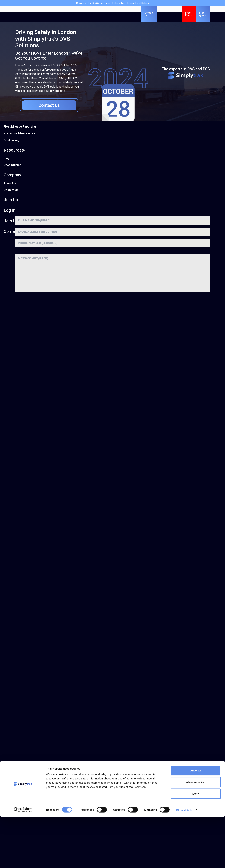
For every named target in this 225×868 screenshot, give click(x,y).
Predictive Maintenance (20, 133)
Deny (196, 845)
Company (13, 175)
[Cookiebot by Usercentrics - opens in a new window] (23, 861)
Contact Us (11, 190)
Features (88, 14)
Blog (7, 158)
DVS (52, 14)
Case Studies (12, 165)
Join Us (11, 200)
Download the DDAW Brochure (93, 3)
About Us (10, 183)
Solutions (68, 14)
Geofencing (12, 140)
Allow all (196, 822)
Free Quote (203, 14)
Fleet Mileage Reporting (20, 127)
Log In (9, 210)
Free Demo (189, 14)
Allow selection (196, 833)
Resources (14, 150)
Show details (184, 861)
